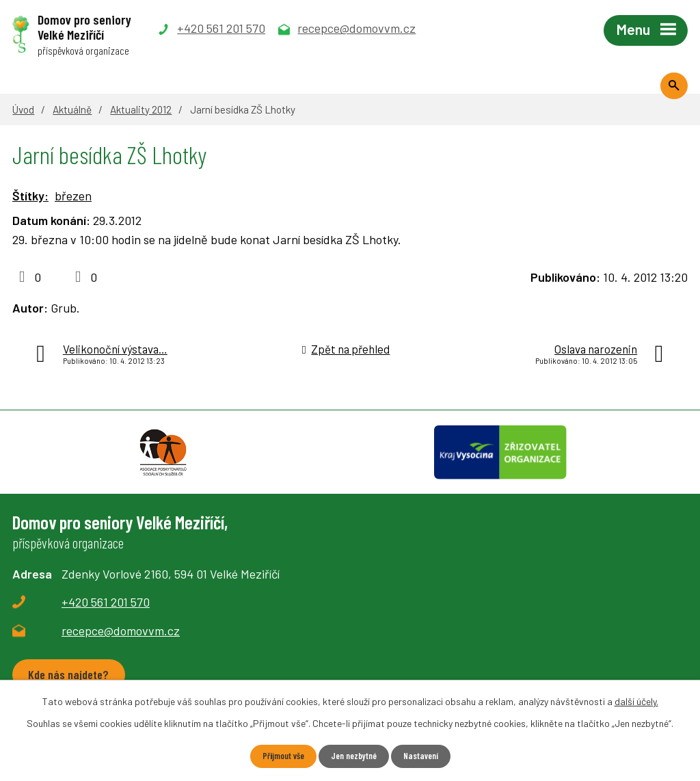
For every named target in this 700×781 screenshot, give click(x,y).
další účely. (636, 701)
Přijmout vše (279, 756)
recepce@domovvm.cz (121, 645)
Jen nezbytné (354, 756)
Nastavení (426, 756)
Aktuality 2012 (141, 109)
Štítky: (30, 196)
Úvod (23, 109)
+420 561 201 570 (106, 616)
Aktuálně (72, 109)
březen (73, 196)
